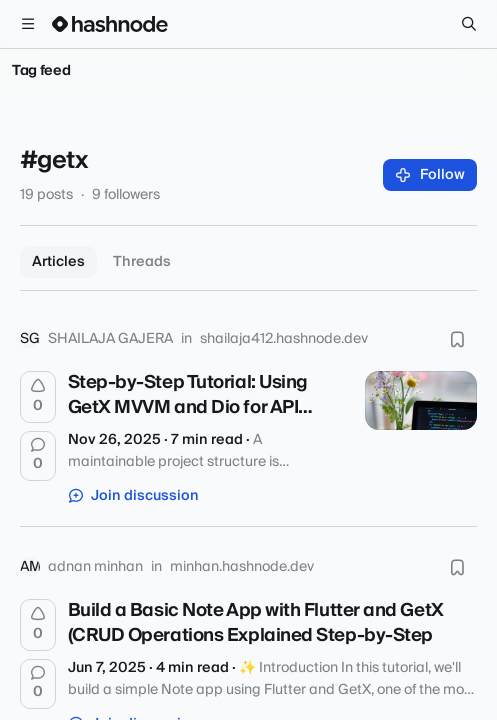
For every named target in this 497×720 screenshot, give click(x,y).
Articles (58, 262)
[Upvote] (38, 397)
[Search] (469, 24)
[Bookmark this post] (457, 339)
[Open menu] (28, 24)
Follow (430, 175)
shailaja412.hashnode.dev (284, 339)
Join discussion (134, 496)
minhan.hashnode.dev (242, 567)
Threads (142, 262)
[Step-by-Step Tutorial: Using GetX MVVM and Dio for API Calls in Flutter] (421, 400)
